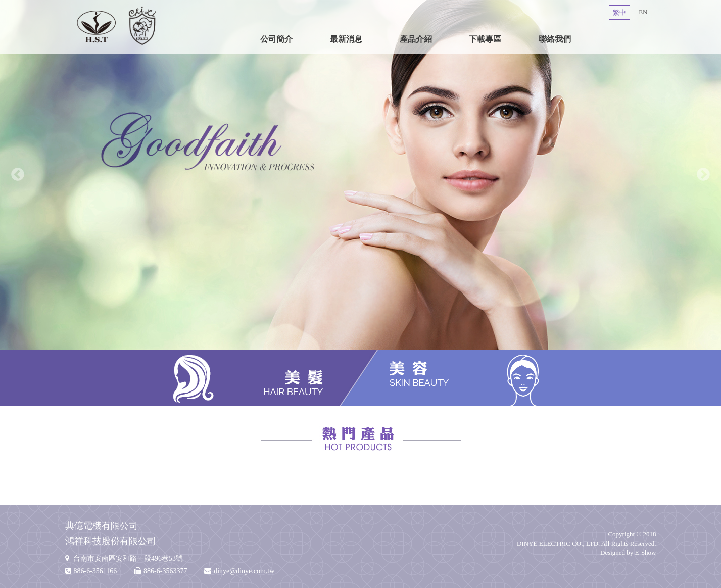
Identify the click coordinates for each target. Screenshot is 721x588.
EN (643, 12)
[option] (360, 175)
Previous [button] (18, 175)
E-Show (646, 552)
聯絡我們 (555, 39)
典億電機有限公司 (117, 25)
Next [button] (703, 175)
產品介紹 (416, 39)
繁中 (619, 12)
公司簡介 (276, 39)
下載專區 (485, 39)
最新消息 (346, 39)
